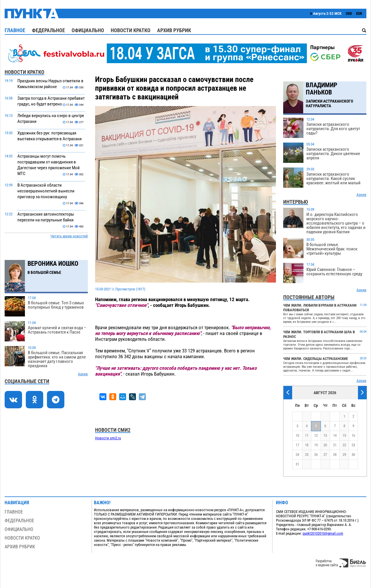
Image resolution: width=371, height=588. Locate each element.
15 (344, 435)
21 (335, 445)
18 (307, 445)
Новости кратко (131, 30)
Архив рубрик (174, 30)
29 (344, 455)
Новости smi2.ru (108, 438)
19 (316, 445)
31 (297, 464)
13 (325, 435)
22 (344, 445)
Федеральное (48, 30)
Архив (83, 374)
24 (297, 455)
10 (297, 435)
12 (316, 435)
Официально (88, 30)
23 (353, 445)
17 (297, 445)
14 (335, 435)
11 (307, 435)
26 (316, 455)
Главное (15, 30)
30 (353, 455)
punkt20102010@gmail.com (323, 533)
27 (325, 455)
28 (335, 455)
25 (307, 455)
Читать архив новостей (69, 236)
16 (353, 435)
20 (325, 445)
